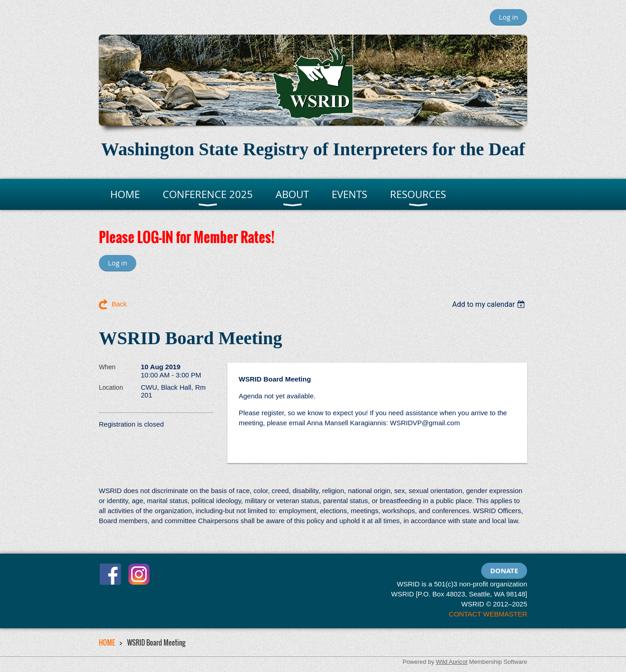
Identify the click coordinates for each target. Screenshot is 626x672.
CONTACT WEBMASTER (488, 614)
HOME (107, 642)
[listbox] (490, 304)
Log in (508, 17)
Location (111, 387)
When (107, 367)
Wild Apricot (452, 662)
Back (119, 304)
